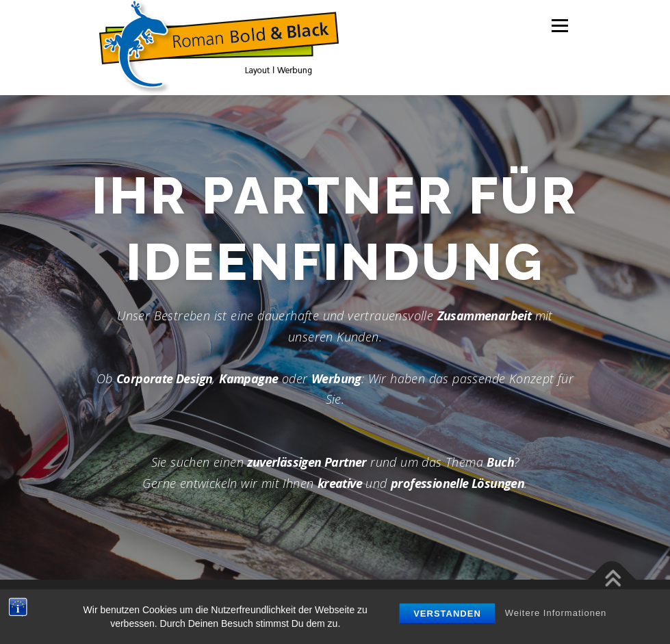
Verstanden (447, 614)
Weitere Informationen (556, 613)
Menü (559, 25)
